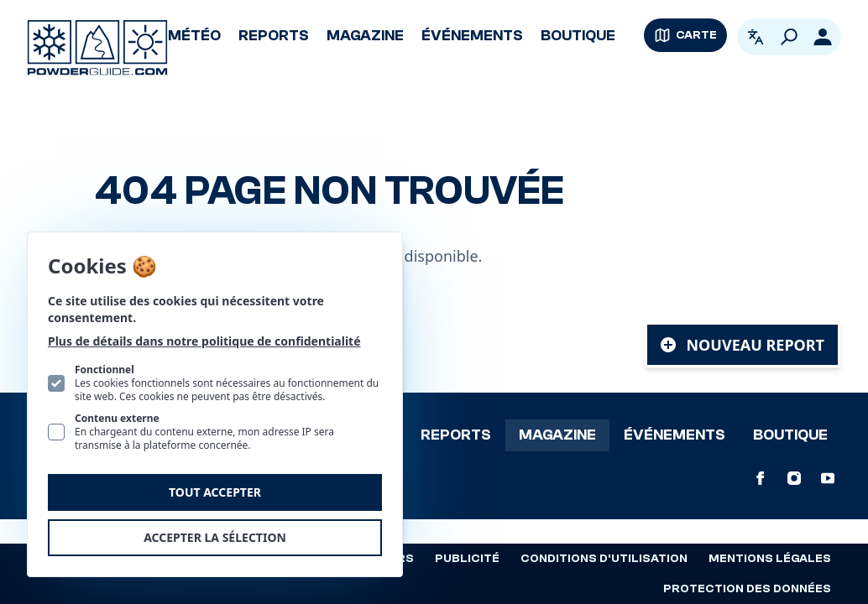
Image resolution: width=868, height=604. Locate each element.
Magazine (365, 36)
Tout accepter (215, 492)
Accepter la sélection (215, 537)
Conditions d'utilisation (604, 559)
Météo (194, 36)
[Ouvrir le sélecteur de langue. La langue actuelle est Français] (756, 37)
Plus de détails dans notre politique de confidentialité (204, 341)
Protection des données (747, 589)
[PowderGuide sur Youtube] (828, 478)
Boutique (578, 36)
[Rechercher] (789, 37)
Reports (274, 36)
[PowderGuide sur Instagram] (794, 478)
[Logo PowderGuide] (97, 48)
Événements (472, 36)
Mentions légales (770, 559)
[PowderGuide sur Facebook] (761, 478)
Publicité (467, 559)
